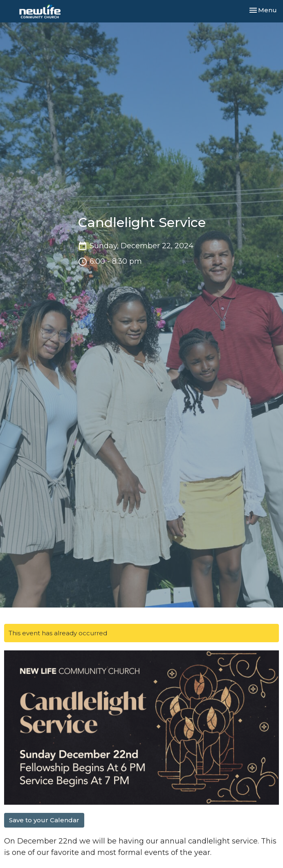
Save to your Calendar (44, 820)
